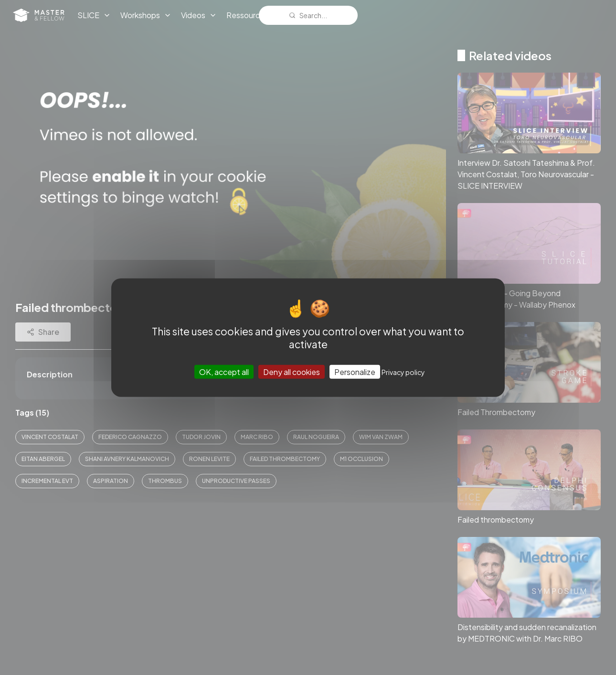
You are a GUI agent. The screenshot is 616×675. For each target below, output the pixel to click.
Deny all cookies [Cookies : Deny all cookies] (292, 372)
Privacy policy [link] (403, 372)
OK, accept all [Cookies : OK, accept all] (224, 372)
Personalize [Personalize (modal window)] (355, 372)
